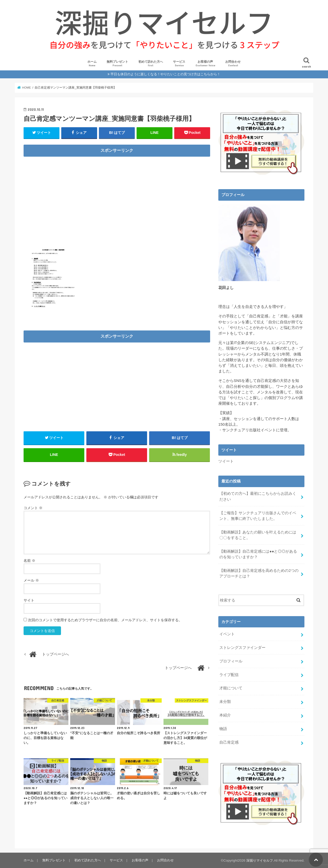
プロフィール (231, 661)
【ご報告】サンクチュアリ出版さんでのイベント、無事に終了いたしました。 (258, 516)
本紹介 (225, 715)
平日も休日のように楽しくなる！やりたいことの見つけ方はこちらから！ (165, 74)
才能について (231, 688)
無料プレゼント (117, 64)
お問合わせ (233, 64)
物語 (223, 728)
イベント (227, 634)
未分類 (225, 701)
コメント (33, 508)
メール (31, 581)
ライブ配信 (229, 674)
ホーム (92, 64)
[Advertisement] (117, 195)
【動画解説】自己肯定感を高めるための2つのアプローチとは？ (259, 573)
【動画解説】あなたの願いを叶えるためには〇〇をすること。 (258, 535)
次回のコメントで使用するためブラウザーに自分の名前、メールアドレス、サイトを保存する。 (105, 620)
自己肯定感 (229, 742)
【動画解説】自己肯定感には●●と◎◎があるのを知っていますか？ (258, 554)
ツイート (226, 461)
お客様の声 (205, 64)
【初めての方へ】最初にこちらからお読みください (258, 496)
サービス (179, 64)
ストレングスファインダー (242, 647)
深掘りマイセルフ (260, 860)
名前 (29, 561)
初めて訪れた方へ (151, 64)
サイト (29, 600)
